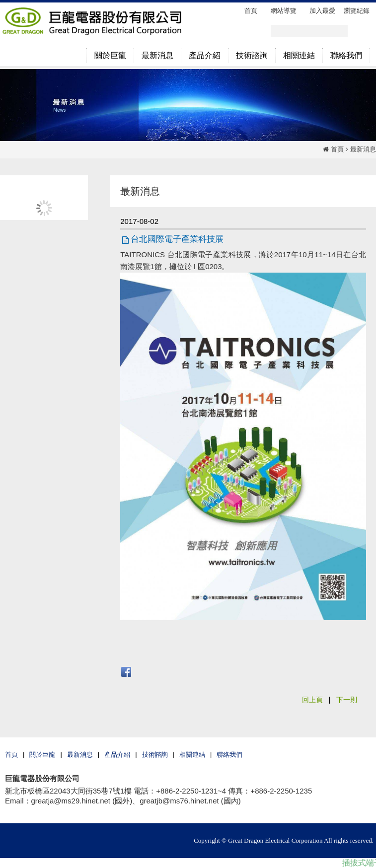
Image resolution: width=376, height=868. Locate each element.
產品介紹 (117, 755)
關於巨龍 (42, 755)
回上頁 (312, 700)
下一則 (347, 700)
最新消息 (363, 149)
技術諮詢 (155, 755)
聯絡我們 (229, 755)
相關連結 (192, 755)
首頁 (337, 149)
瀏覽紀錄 (357, 11)
